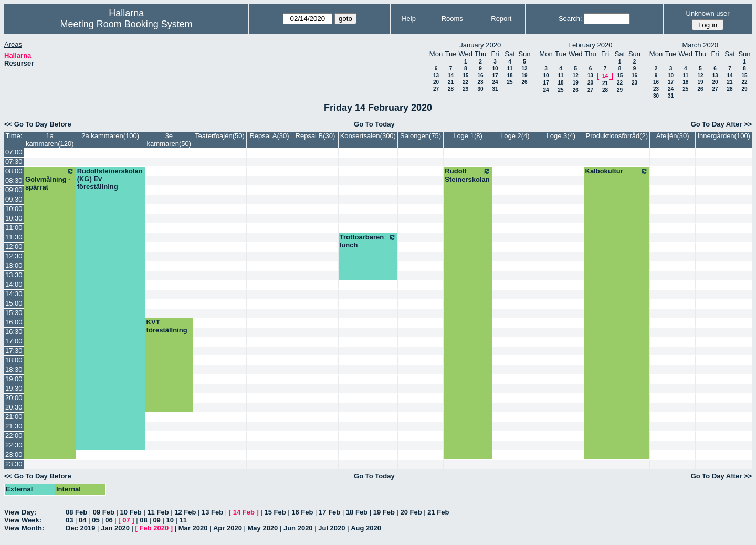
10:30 (14, 218)
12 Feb (185, 512)
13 (436, 75)
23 (480, 82)
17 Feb (329, 512)
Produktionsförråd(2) (617, 136)
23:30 (14, 464)
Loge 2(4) (515, 136)
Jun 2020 (298, 528)
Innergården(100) (723, 136)
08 (143, 520)
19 (524, 75)
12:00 (14, 247)
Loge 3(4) (561, 136)
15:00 (14, 303)
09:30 (14, 199)
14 (451, 75)
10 (495, 69)
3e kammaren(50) (169, 140)
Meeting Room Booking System (127, 24)
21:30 (14, 426)
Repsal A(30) (269, 136)
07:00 (14, 152)
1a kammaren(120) (50, 140)
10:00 (14, 209)
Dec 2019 (80, 528)
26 (524, 82)
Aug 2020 (366, 528)
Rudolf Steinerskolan (468, 175)
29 (465, 89)
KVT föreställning (167, 326)
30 (480, 89)
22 (465, 82)
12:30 (14, 256)
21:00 (14, 417)
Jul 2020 (332, 528)
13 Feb (212, 512)
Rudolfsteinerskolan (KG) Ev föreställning (110, 179)
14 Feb (244, 512)
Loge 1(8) (468, 136)
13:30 (14, 275)
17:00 (14, 341)
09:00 (14, 190)
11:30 (14, 237)
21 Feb (438, 512)
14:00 (14, 284)
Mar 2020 (193, 528)
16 (480, 75)
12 (524, 69)
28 (451, 89)
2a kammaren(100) (110, 136)
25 (510, 82)
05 (96, 520)
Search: (570, 19)
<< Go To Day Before (38, 124)
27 (436, 89)
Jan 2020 (115, 528)
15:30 (14, 313)
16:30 (14, 332)
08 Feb (76, 512)
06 (109, 520)
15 (465, 75)
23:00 (14, 454)
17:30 (14, 350)
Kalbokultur (617, 171)
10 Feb (131, 512)
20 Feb (411, 512)
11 (510, 69)
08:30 (14, 180)
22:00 (14, 436)
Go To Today (374, 124)
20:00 (14, 398)
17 (495, 75)
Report (501, 19)
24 (495, 82)
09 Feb (104, 512)
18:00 (14, 360)
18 (510, 75)
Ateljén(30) (673, 136)
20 (436, 82)
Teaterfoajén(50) (220, 136)
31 (495, 89)
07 (126, 520)
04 (82, 520)
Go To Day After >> (721, 124)
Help (409, 19)
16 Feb (302, 512)
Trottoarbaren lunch (368, 241)
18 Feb (357, 512)
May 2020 (263, 528)
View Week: (23, 520)
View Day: (20, 512)
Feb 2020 (154, 528)
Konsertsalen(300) (368, 136)
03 (69, 520)
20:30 (14, 407)
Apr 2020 (228, 528)
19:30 (14, 388)
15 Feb (275, 512)
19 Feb (384, 512)
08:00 (14, 171)
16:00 (14, 322)
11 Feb (158, 512)
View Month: (24, 528)
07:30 (14, 161)
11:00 (14, 228)
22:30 (14, 445)
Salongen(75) (421, 136)
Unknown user (708, 13)
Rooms (452, 19)
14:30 (14, 294)
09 (156, 520)
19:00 (14, 379)
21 (451, 82)
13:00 (14, 265)
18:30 (14, 369)
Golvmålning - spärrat (50, 179)
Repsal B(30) (316, 136)
